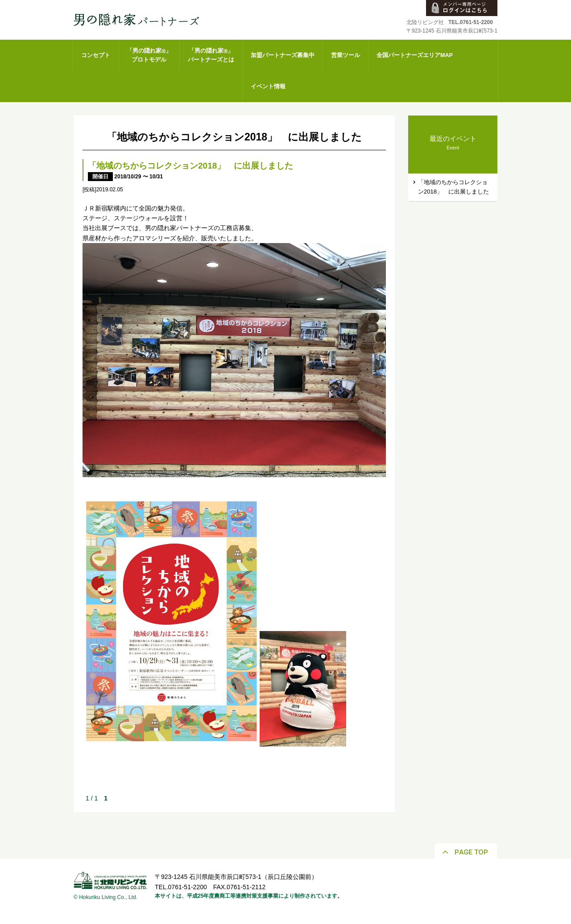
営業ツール (345, 55)
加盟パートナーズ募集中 (283, 55)
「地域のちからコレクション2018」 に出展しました (190, 166)
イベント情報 (268, 87)
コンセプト (96, 55)
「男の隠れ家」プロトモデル (149, 55)
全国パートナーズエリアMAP (415, 55)
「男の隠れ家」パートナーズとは (211, 55)
